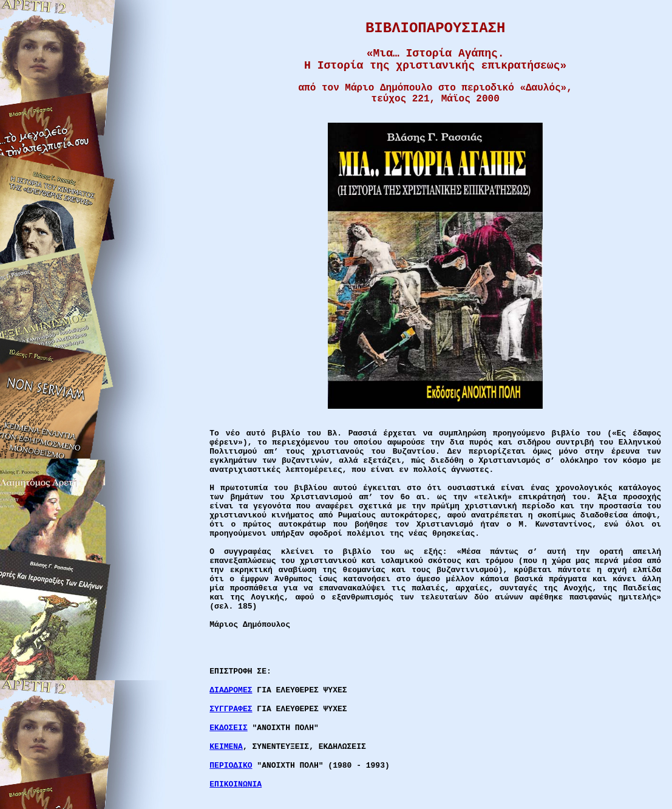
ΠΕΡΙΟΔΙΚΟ (231, 766)
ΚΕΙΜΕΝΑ (226, 747)
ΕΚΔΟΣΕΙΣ (228, 728)
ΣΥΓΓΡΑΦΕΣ (231, 709)
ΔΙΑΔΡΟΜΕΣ (231, 690)
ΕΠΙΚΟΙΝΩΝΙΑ (236, 784)
